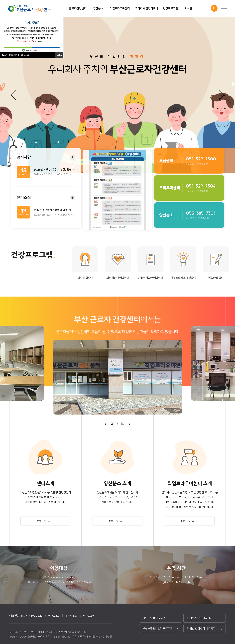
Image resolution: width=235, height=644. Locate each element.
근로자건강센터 (78, 8)
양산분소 (98, 8)
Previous (13, 95)
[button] (105, 424)
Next (222, 95)
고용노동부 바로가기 (160, 618)
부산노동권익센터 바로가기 (160, 629)
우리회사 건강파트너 (147, 8)
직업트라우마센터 (120, 8)
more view (45, 521)
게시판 (188, 8)
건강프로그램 (171, 8)
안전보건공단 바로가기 (205, 618)
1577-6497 (214, 8)
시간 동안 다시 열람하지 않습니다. (16, 55)
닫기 (59, 55)
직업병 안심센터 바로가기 (205, 629)
